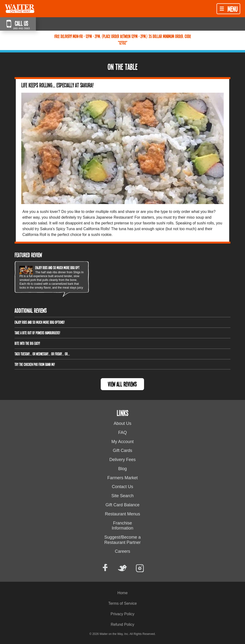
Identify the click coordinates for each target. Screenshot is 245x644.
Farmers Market (122, 478)
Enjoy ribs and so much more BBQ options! (60, 268)
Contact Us (122, 487)
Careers (122, 551)
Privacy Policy (122, 614)
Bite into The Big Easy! (27, 343)
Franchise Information (122, 526)
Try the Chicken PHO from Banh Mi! (35, 364)
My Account (122, 442)
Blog (122, 469)
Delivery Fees (122, 460)
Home (123, 593)
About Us (122, 423)
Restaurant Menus (122, 514)
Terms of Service (122, 603)
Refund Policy (123, 624)
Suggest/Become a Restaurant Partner (122, 540)
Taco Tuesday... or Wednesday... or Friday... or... (42, 354)
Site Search (122, 496)
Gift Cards (122, 450)
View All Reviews (122, 384)
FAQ (122, 433)
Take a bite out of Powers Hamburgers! (37, 333)
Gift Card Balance (122, 505)
